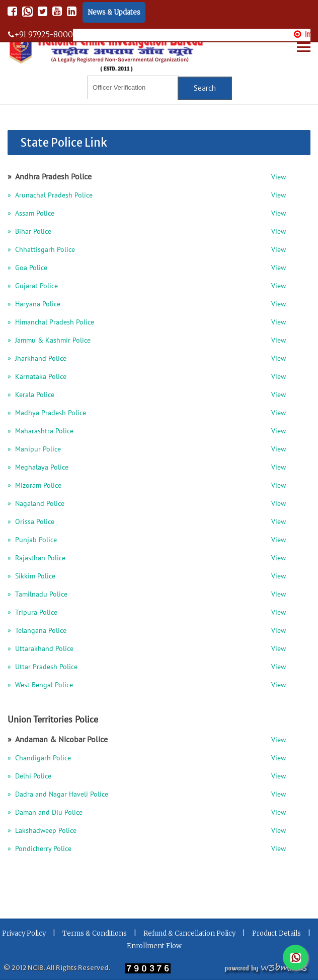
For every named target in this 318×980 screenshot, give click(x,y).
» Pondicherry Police (39, 849)
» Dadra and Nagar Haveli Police (58, 795)
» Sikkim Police (31, 577)
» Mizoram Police (34, 486)
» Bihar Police (29, 232)
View (279, 178)
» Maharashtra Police (41, 432)
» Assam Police (31, 214)
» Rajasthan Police (36, 559)
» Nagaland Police (36, 504)
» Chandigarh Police (39, 759)
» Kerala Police (31, 395)
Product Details (276, 933)
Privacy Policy (24, 933)
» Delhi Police (29, 777)
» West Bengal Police (40, 685)
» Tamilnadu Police (37, 595)
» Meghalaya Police (38, 468)
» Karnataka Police (37, 377)
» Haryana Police (34, 305)
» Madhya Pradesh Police (47, 413)
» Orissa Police (31, 522)
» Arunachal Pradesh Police (50, 196)
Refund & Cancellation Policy (189, 933)
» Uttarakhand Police (41, 649)
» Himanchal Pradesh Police (51, 323)
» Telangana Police (37, 631)
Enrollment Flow (154, 946)
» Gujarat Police (33, 286)
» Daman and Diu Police (45, 813)
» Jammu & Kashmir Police (49, 341)
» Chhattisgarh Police (41, 250)
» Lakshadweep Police (42, 831)
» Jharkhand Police (37, 359)
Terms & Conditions (95, 933)
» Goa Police (27, 268)
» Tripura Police (32, 613)
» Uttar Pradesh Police (43, 667)
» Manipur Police (34, 450)
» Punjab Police (32, 540)
